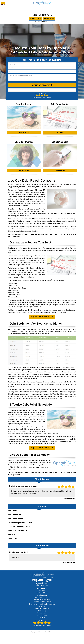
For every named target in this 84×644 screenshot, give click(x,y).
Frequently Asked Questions (19, 527)
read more (33, 493)
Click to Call (35, 19)
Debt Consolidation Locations (42, 602)
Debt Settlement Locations (42, 600)
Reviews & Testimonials (17, 531)
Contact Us (49, 19)
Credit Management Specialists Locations (42, 604)
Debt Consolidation (15, 519)
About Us (11, 535)
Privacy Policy (42, 611)
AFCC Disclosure (42, 615)
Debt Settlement (14, 515)
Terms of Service (42, 613)
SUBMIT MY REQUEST (42, 85)
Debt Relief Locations (42, 597)
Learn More (24, 133)
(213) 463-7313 (42, 15)
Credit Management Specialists (21, 523)
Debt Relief (12, 511)
